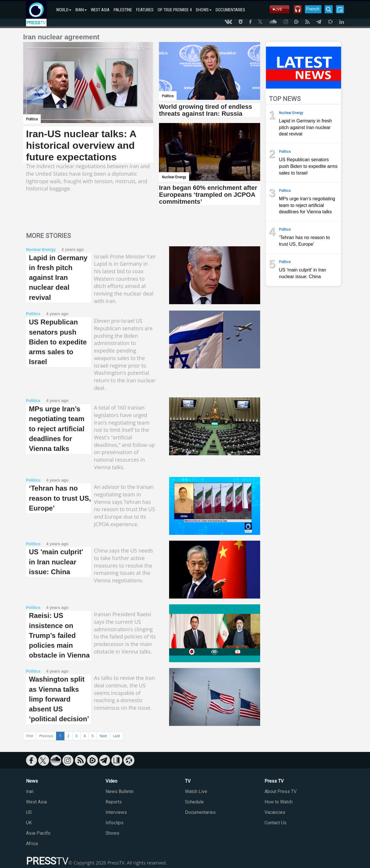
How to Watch (279, 802)
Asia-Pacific (38, 833)
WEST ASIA (100, 10)
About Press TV (281, 791)
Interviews (116, 812)
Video (111, 781)
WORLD (64, 10)
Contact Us (275, 823)
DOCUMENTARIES (230, 10)
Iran (30, 791)
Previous (46, 736)
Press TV (274, 781)
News (32, 781)
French (313, 9)
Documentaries (200, 812)
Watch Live (196, 791)
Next (103, 736)
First (30, 736)
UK (29, 823)
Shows (112, 833)
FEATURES (145, 10)
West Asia (36, 802)
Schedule (194, 802)
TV (188, 781)
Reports (114, 802)
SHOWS (204, 10)
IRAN (81, 10)
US (29, 812)
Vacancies (275, 812)
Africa (32, 844)
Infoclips (114, 823)
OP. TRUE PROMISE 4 (175, 10)
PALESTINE (123, 10)
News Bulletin (120, 791)
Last (116, 736)
